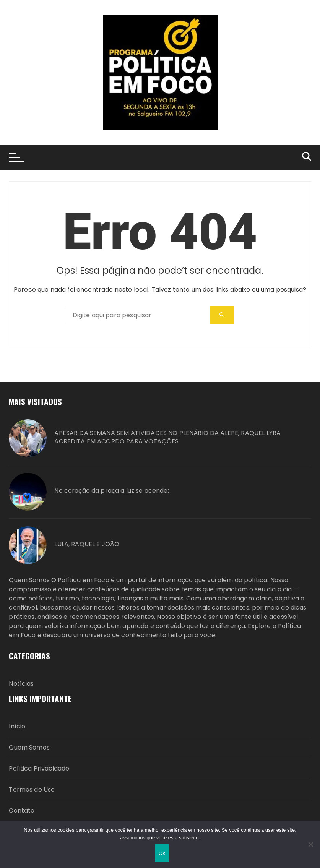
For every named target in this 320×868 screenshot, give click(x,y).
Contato (22, 810)
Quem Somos (29, 747)
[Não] (310, 844)
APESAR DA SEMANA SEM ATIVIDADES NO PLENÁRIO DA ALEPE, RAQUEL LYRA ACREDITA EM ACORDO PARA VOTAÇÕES (167, 437)
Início (17, 726)
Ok (162, 853)
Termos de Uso (32, 789)
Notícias (21, 684)
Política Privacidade (39, 768)
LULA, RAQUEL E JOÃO (87, 544)
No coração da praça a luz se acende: (111, 491)
